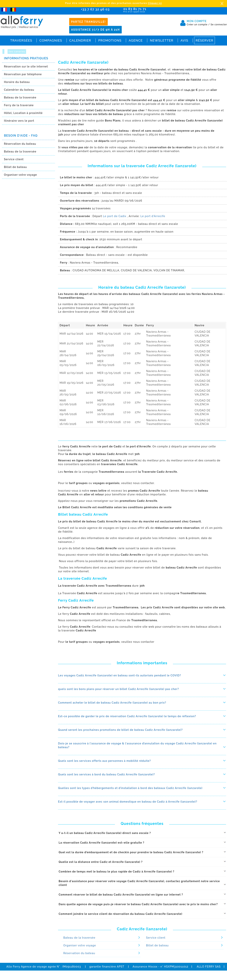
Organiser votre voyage (21, 175)
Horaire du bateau (17, 82)
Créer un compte (198, 25)
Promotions (110, 40)
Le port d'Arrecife (153, 216)
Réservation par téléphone (23, 74)
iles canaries (17, 51)
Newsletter (162, 40)
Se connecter (219, 25)
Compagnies (51, 40)
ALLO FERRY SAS (209, 967)
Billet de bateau (15, 167)
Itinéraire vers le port (19, 121)
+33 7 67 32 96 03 (95, 9)
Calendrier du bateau (19, 90)
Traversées (21, 40)
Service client (14, 159)
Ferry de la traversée (19, 105)
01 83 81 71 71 (146, 10)
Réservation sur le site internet (26, 67)
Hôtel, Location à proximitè (23, 113)
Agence (136, 40)
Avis (184, 40)
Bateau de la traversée (20, 97)
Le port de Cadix (115, 216)
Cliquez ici (155, 3)
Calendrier (80, 40)
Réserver (205, 40)
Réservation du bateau (20, 144)
